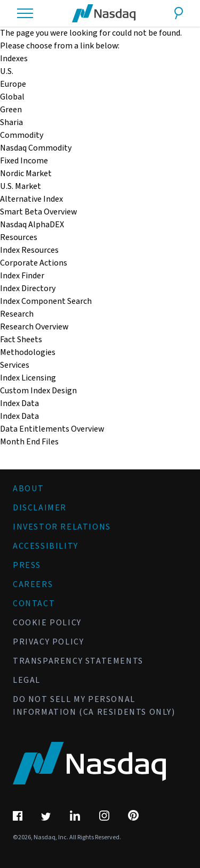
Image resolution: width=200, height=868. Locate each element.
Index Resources (29, 250)
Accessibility (46, 546)
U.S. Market (21, 186)
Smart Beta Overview (38, 212)
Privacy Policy (48, 642)
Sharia (11, 122)
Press (27, 565)
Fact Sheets (21, 340)
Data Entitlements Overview (52, 429)
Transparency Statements (78, 661)
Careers (33, 584)
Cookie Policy (47, 623)
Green (11, 110)
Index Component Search (46, 301)
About (29, 489)
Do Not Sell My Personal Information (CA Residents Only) (94, 706)
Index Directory (28, 288)
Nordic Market (26, 173)
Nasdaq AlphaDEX (32, 225)
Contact (34, 604)
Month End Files (29, 442)
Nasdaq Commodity (36, 148)
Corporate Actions (34, 263)
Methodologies (28, 352)
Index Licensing (28, 378)
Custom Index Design (38, 391)
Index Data (19, 416)
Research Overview (34, 327)
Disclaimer (40, 508)
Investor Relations (62, 527)
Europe (13, 84)
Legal (27, 680)
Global (12, 97)
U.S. (7, 71)
